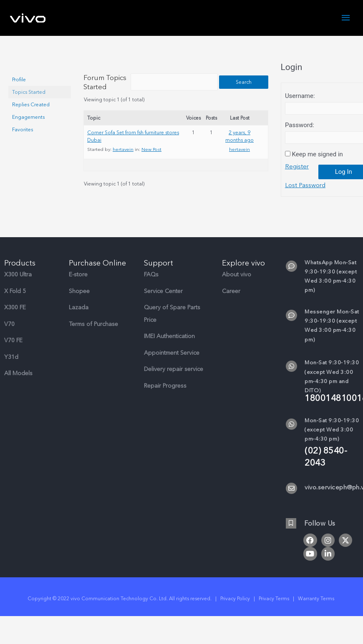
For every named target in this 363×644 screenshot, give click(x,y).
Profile (19, 80)
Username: (300, 96)
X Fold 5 (15, 300)
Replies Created (31, 105)
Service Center (163, 300)
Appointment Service (172, 362)
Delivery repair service (174, 378)
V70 (9, 333)
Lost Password (305, 185)
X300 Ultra (18, 284)
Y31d (11, 366)
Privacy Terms (274, 608)
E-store (78, 284)
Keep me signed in (318, 154)
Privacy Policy (235, 608)
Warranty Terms (317, 608)
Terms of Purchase (93, 333)
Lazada (79, 317)
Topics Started (29, 92)
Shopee (79, 300)
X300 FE (15, 317)
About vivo (237, 284)
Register (297, 167)
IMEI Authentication (169, 345)
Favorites (23, 130)
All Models (18, 382)
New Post (151, 159)
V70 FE (13, 350)
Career (231, 300)
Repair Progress (165, 395)
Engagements (28, 117)
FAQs (151, 284)
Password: (300, 125)
